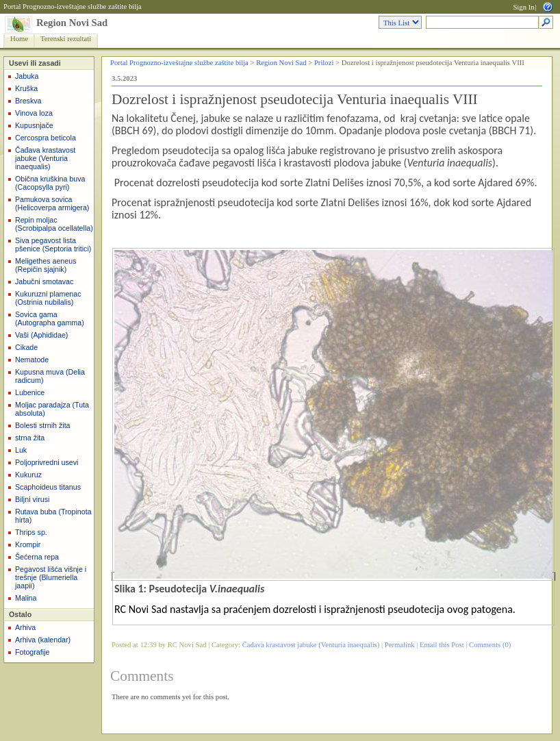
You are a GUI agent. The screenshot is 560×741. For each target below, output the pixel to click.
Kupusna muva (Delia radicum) (50, 376)
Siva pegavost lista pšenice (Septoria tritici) (53, 244)
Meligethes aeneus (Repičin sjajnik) (46, 265)
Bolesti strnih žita (43, 425)
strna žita (30, 438)
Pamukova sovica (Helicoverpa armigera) (52, 203)
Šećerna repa (37, 557)
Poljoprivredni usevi (47, 462)
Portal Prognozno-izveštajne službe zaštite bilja (73, 7)
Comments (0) (490, 645)
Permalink (400, 645)
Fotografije (32, 652)
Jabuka (27, 76)
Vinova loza (34, 113)
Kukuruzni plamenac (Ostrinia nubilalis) (48, 298)
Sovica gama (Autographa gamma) (50, 318)
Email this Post (442, 645)
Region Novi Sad (72, 23)
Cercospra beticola (46, 138)
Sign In (523, 7)
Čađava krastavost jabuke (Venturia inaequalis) (45, 158)
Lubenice (30, 392)
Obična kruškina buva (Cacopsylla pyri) (50, 183)
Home (19, 39)
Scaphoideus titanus (48, 487)
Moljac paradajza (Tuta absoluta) (52, 409)
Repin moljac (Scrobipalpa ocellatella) (54, 224)
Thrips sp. (31, 532)
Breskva (28, 101)
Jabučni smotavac (44, 281)
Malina (26, 598)
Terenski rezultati (66, 39)
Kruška (26, 88)
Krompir (28, 544)
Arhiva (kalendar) (43, 640)
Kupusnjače (34, 125)
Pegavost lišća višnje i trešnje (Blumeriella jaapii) (51, 577)
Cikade (26, 347)
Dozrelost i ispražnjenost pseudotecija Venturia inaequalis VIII (295, 99)
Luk (21, 450)
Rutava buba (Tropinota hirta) (53, 516)
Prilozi (324, 63)
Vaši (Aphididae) (41, 335)
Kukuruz (28, 475)
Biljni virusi (32, 499)
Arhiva (25, 627)
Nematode (32, 360)
